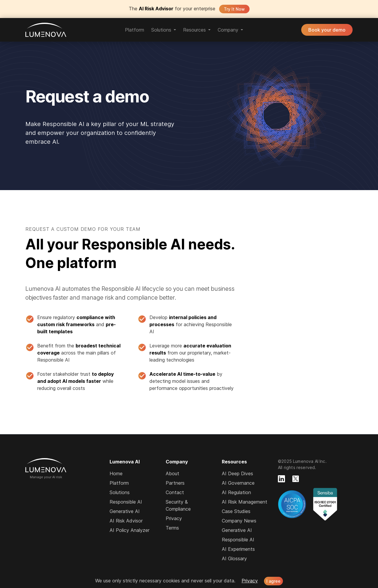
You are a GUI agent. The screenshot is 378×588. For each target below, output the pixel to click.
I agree (273, 581)
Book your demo (327, 30)
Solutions (120, 492)
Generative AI (125, 511)
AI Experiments (238, 549)
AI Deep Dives (237, 473)
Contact (175, 492)
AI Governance (238, 483)
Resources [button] (194, 30)
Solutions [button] (161, 30)
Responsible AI (126, 502)
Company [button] (228, 30)
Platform (135, 30)
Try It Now (234, 9)
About (172, 473)
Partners (175, 483)
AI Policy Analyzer (129, 530)
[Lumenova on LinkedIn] (281, 479)
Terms (172, 528)
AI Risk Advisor (126, 521)
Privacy (174, 518)
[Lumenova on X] (296, 479)
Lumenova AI (46, 30)
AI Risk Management (245, 502)
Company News (239, 521)
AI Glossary (234, 558)
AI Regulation (236, 492)
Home (116, 473)
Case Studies (236, 511)
